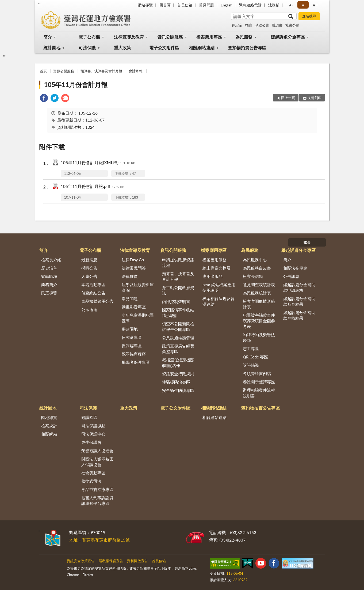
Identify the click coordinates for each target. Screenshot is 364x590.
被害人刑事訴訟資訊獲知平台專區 (97, 500)
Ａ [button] (303, 5)
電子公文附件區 (164, 48)
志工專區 (251, 349)
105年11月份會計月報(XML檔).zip (98, 163)
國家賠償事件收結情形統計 (178, 313)
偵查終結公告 (93, 293)
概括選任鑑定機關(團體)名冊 (178, 363)
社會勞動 (292, 25)
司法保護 (87, 48)
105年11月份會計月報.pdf (93, 187)
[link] (44, 99)
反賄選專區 (132, 337)
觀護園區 (89, 417)
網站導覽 (145, 5)
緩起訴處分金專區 (288, 37)
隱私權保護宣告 (111, 561)
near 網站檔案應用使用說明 (219, 287)
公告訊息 (291, 276)
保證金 (237, 25)
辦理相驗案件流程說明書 (259, 393)
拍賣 (249, 25)
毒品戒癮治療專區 (97, 489)
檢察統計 (49, 426)
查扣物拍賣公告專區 (247, 48)
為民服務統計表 (257, 293)
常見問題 (206, 5)
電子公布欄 (89, 37)
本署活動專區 (93, 285)
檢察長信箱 (253, 276)
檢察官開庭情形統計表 (259, 304)
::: (39, 4)
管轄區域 (49, 276)
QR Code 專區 (255, 357)
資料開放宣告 (137, 561)
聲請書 (277, 25)
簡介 (48, 37)
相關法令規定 (295, 268)
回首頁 (165, 5)
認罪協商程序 (134, 354)
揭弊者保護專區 (136, 362)
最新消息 (89, 260)
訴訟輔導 (251, 365)
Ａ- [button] (291, 5)
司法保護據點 (93, 426)
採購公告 (89, 268)
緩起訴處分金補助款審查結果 (299, 301)
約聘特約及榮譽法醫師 (259, 337)
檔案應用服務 (214, 260)
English (227, 5)
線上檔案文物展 (217, 268)
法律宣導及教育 (129, 37)
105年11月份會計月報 (76, 84)
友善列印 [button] (315, 98)
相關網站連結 (202, 48)
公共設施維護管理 (178, 338)
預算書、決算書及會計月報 (101, 71)
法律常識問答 (134, 268)
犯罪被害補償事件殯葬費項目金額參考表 (259, 321)
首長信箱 (185, 5)
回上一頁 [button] (288, 98)
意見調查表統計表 (259, 285)
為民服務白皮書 (257, 268)
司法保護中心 (93, 434)
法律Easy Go (133, 260)
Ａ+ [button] (315, 5)
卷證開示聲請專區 (259, 382)
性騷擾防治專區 (176, 382)
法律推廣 (130, 276)
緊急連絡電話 (250, 5)
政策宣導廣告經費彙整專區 (178, 349)
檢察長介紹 (51, 260)
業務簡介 (49, 285)
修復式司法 (91, 481)
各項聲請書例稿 (257, 373)
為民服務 (244, 37)
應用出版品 (212, 276)
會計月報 (136, 71)
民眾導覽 (49, 293)
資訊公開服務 (170, 37)
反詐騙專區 (132, 346)
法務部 (274, 5)
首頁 (43, 71)
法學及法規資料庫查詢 (138, 287)
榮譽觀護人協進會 (97, 451)
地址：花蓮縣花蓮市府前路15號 (100, 540)
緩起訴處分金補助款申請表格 (299, 287)
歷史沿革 (49, 268)
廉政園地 (130, 329)
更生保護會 (91, 442)
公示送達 (89, 309)
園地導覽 (49, 417)
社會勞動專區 (93, 473)
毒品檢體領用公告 (97, 301)
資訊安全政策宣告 (81, 561)
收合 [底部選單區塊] (307, 242)
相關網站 (49, 434)
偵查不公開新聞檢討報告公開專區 (178, 326)
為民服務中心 (255, 260)
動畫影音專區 (134, 307)
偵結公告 (262, 25)
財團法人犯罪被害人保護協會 (97, 462)
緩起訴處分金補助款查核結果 (299, 315)
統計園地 (52, 48)
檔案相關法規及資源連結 (219, 301)
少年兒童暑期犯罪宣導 (138, 318)
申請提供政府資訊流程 (178, 262)
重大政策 (122, 48)
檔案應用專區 (209, 37)
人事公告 (89, 276)
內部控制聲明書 (176, 301)
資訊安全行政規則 (178, 374)
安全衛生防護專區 (178, 390)
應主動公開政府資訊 (178, 290)
